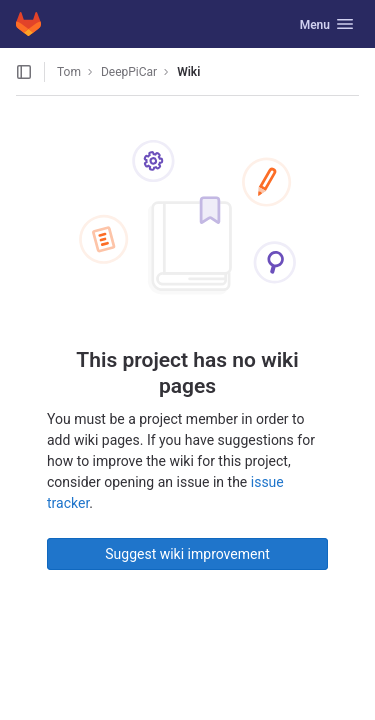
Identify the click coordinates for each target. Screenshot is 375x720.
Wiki (188, 72)
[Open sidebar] (24, 72)
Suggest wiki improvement (187, 554)
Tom (69, 72)
